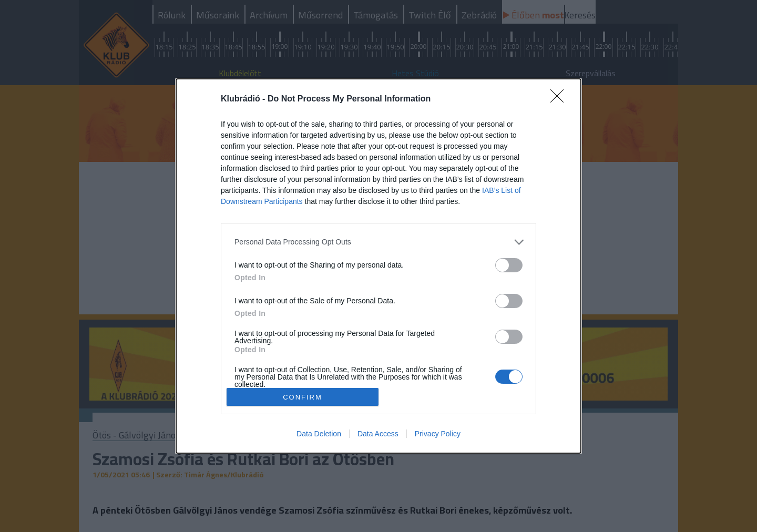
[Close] (560, 99)
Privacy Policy (438, 434)
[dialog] (378, 266)
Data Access (378, 434)
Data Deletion (319, 434)
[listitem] (378, 242)
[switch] (509, 265)
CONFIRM (303, 397)
